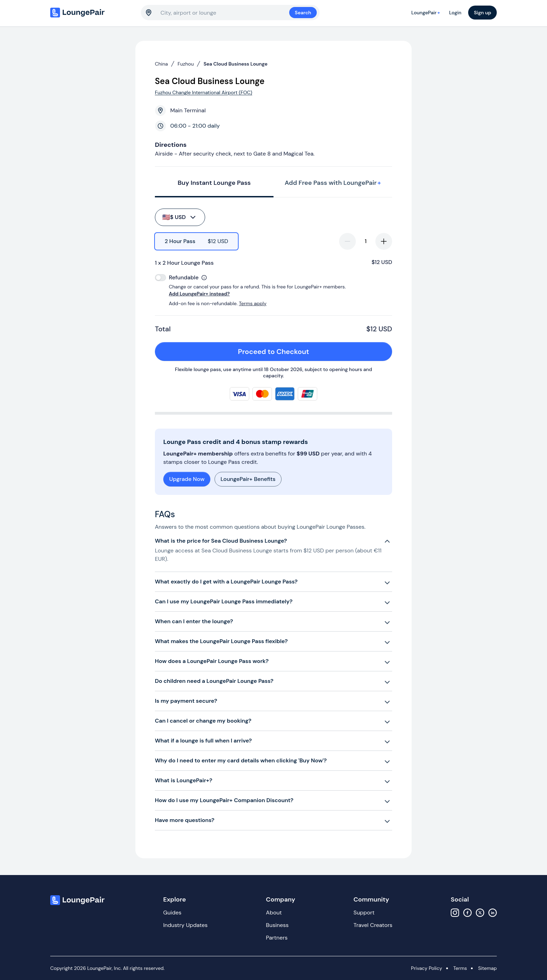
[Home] (92, 13)
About (274, 913)
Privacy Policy (426, 968)
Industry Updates (185, 925)
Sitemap (487, 968)
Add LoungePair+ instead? (199, 294)
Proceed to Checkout (311, 352)
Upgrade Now (187, 479)
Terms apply (253, 303)
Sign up (482, 13)
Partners (277, 938)
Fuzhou (186, 64)
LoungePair (427, 13)
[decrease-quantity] (347, 241)
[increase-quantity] (384, 241)
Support (364, 913)
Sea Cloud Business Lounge (235, 64)
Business (277, 925)
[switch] (160, 278)
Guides (172, 913)
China (161, 64)
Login (455, 13)
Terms (460, 968)
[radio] (196, 241)
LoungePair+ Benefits (248, 479)
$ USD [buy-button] (179, 217)
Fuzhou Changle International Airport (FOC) (204, 92)
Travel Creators (373, 925)
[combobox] (225, 13)
